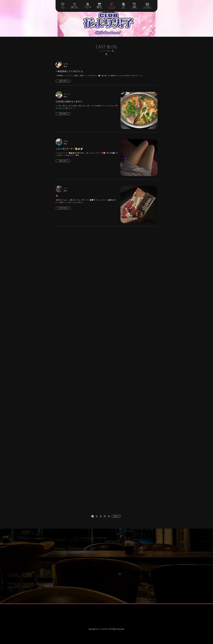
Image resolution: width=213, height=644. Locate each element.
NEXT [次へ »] (116, 516)
